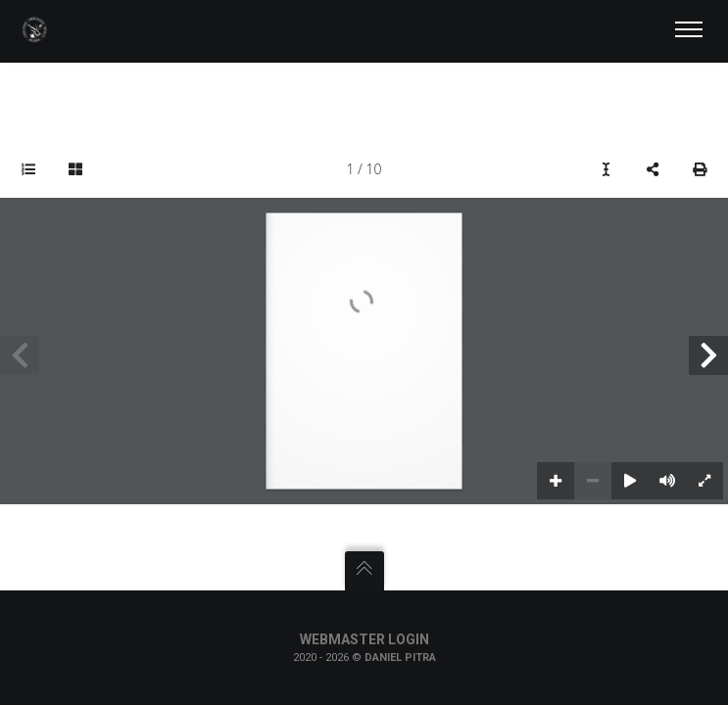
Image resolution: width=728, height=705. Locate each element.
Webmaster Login (364, 639)
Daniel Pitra (400, 658)
